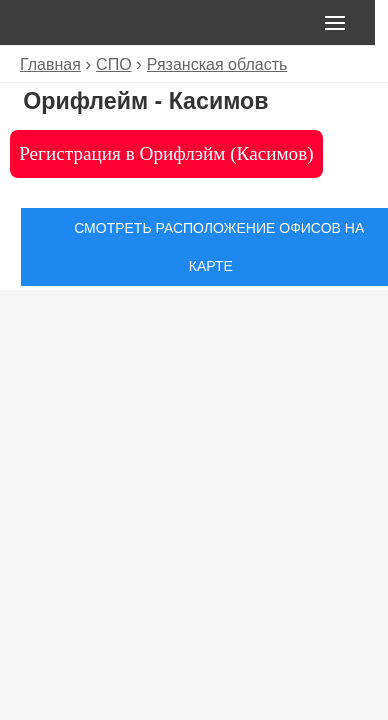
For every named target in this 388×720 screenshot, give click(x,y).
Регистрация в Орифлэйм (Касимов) (166, 153)
